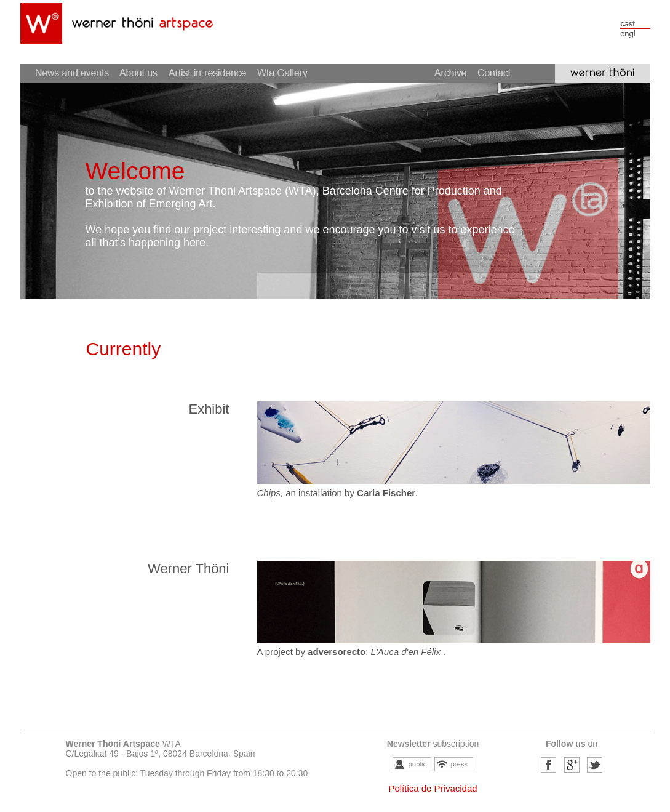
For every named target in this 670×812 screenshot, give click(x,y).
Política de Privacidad (433, 788)
